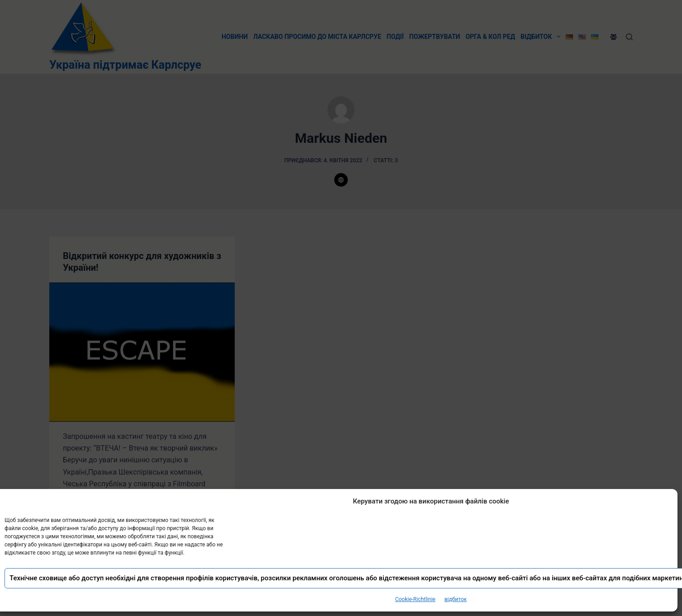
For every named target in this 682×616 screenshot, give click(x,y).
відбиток (456, 599)
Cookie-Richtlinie (415, 599)
